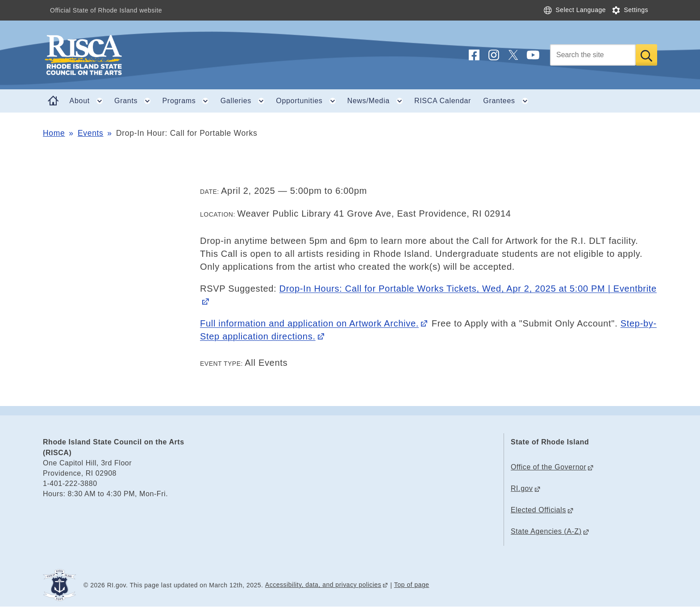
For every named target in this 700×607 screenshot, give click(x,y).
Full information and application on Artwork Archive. (309, 323)
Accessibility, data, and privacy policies (323, 585)
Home (54, 133)
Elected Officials (538, 510)
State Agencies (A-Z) (546, 531)
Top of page (412, 585)
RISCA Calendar (443, 101)
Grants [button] (135, 101)
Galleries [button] (245, 101)
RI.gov (522, 488)
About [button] (89, 101)
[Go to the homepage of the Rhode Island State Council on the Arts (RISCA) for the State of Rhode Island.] (137, 55)
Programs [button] (189, 101)
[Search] (593, 55)
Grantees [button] (508, 101)
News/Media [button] (378, 101)
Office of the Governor (548, 467)
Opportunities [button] (308, 101)
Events (91, 133)
